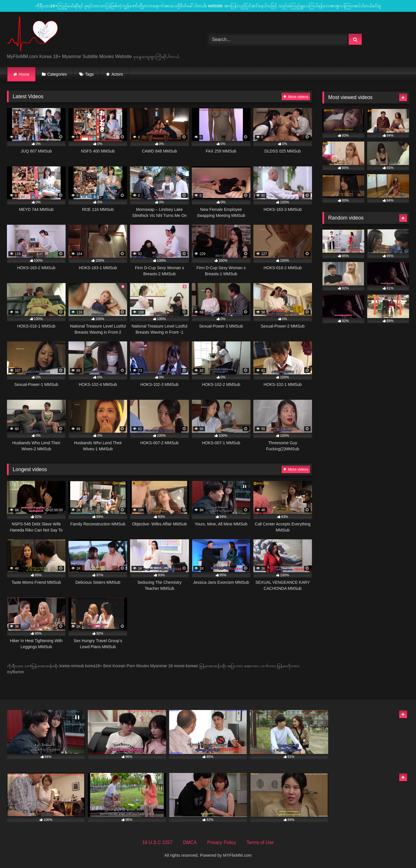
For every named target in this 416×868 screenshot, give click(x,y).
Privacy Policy (222, 842)
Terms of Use (260, 842)
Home (24, 74)
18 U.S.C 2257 (157, 842)
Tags (90, 74)
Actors (117, 74)
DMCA (190, 842)
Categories (57, 74)
